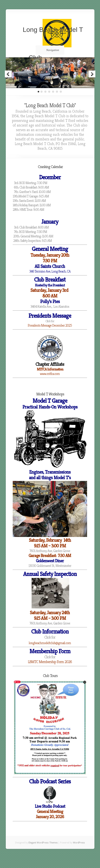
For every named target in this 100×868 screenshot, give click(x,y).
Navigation (49, 50)
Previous (8, 75)
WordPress (79, 843)
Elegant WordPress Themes (43, 843)
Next (92, 75)
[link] (50, 566)
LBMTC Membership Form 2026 (50, 662)
